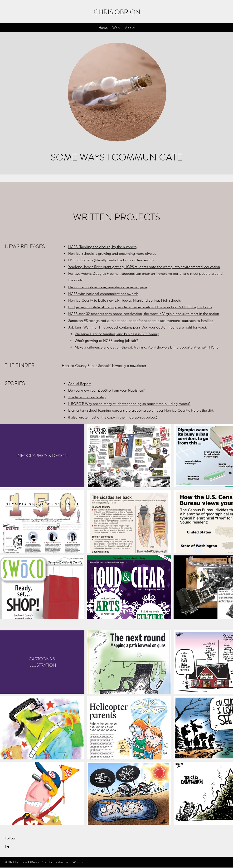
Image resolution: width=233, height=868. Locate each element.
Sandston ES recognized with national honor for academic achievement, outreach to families (141, 321)
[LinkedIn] (7, 847)
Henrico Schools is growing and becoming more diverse (112, 253)
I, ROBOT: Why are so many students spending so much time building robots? (129, 404)
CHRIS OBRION (117, 12)
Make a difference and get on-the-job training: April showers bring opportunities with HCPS (147, 347)
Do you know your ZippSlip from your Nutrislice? (106, 390)
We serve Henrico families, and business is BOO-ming (117, 334)
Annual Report (80, 384)
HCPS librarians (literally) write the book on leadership (111, 260)
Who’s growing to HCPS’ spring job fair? (106, 341)
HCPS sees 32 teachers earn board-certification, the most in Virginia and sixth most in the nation (144, 314)
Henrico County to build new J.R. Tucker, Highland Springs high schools (124, 300)
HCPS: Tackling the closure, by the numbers (102, 247)
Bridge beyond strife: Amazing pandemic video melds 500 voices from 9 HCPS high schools (140, 307)
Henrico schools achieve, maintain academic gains (108, 287)
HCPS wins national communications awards (103, 294)
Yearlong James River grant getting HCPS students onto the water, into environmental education (144, 267)
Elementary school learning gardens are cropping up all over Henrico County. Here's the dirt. (141, 410)
